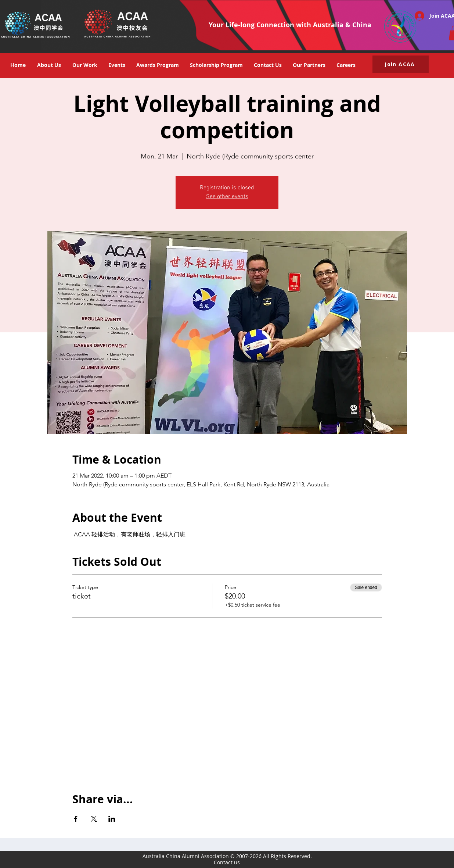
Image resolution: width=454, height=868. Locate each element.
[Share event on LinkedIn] (112, 819)
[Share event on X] (94, 819)
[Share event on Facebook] (76, 819)
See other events (227, 197)
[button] (117, 65)
